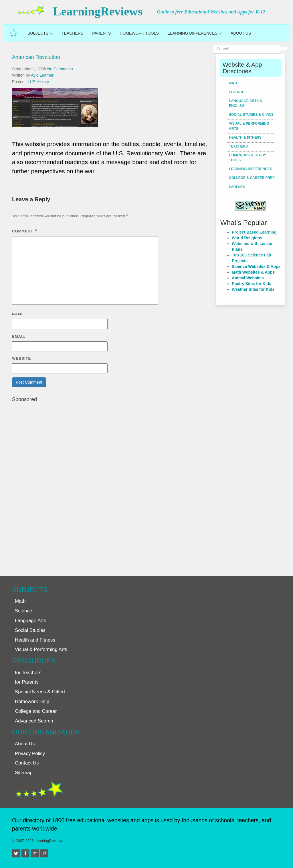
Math (234, 83)
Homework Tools (139, 33)
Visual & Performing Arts (249, 126)
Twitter (19, 852)
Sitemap (24, 773)
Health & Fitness (245, 138)
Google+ (38, 852)
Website (21, 358)
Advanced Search (34, 721)
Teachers (72, 33)
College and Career (36, 711)
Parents (101, 33)
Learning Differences (251, 169)
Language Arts (30, 621)
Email (18, 336)
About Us (241, 33)
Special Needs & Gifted (40, 692)
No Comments (60, 69)
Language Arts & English (246, 103)
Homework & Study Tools (248, 158)
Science (236, 92)
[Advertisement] (112, 486)
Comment (25, 231)
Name (18, 314)
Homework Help (32, 701)
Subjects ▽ (40, 33)
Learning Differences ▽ (195, 33)
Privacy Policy (30, 753)
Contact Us (27, 763)
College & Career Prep (252, 178)
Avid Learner (42, 75)
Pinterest (48, 852)
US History (39, 82)
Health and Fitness (35, 640)
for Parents (27, 682)
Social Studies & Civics (251, 115)
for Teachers (28, 673)
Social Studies (30, 630)
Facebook (29, 852)
